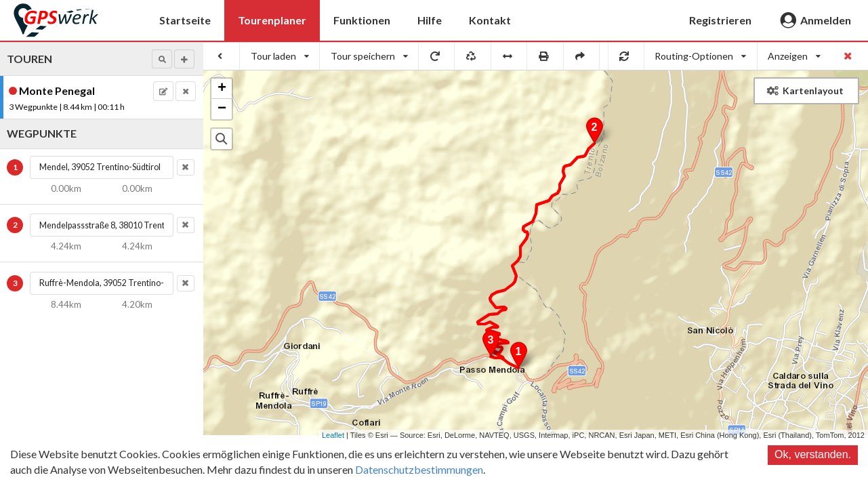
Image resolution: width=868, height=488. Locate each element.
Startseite (185, 20)
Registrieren (720, 20)
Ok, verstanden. (813, 454)
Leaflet (333, 435)
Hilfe (430, 20)
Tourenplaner (272, 20)
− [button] (222, 109)
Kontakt (490, 20)
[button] (162, 59)
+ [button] (222, 89)
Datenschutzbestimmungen (419, 469)
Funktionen (362, 20)
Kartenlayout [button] (805, 90)
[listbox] (280, 56)
